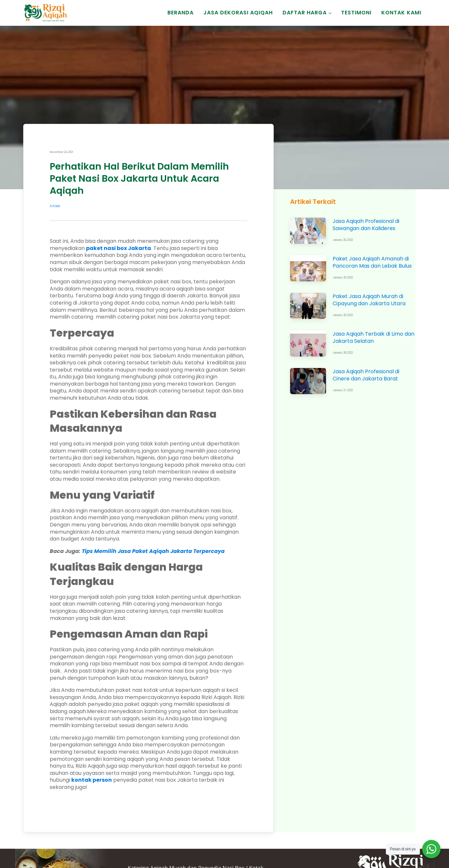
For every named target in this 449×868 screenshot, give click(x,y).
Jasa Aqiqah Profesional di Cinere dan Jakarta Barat (366, 375)
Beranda (181, 13)
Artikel (55, 206)
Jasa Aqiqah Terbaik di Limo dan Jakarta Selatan (373, 337)
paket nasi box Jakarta (119, 248)
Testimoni (356, 13)
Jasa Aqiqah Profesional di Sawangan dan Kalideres (366, 225)
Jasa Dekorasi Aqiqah (238, 13)
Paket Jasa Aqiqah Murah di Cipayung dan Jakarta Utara (369, 300)
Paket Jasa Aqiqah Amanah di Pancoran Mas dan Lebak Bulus (372, 262)
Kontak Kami (401, 13)
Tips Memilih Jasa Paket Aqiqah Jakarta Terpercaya (153, 551)
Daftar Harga (305, 13)
